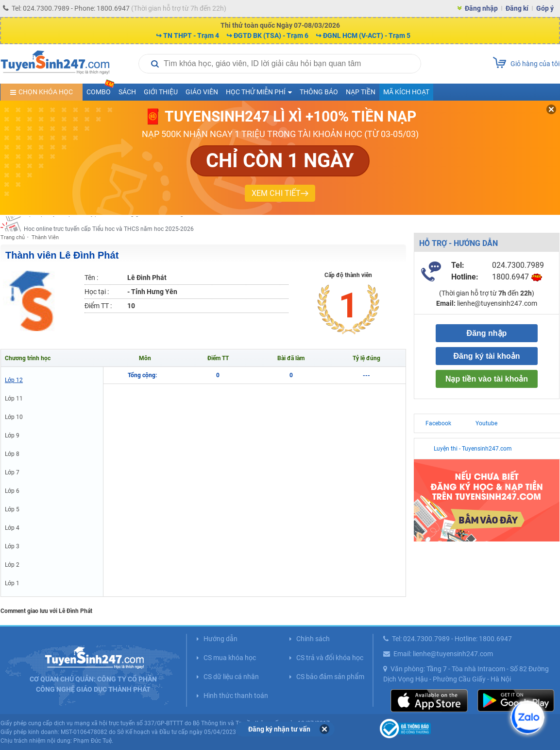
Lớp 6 (12, 491)
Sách (127, 92)
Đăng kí (517, 8)
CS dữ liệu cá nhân (231, 677)
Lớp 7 (12, 472)
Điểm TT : (98, 306)
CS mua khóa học (230, 658)
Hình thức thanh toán (236, 696)
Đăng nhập (481, 8)
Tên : (91, 278)
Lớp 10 (14, 417)
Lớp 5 (12, 509)
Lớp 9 (12, 436)
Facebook (438, 423)
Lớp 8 (12, 454)
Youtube (486, 423)
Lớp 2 (12, 565)
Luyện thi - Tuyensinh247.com (473, 449)
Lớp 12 (14, 380)
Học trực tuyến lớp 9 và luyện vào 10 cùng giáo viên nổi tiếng (104, 224)
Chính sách (313, 639)
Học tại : (97, 292)
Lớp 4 (12, 528)
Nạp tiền (361, 92)
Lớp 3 (12, 546)
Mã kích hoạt (406, 92)
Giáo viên (202, 92)
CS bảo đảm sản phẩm (330, 677)
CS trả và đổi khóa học (330, 658)
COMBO (101, 90)
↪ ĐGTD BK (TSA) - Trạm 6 (267, 35)
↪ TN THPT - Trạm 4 (187, 35)
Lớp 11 (14, 399)
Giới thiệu (161, 92)
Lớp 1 (12, 583)
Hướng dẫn (221, 639)
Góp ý (545, 8)
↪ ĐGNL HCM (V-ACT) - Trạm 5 (363, 35)
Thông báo (319, 92)
